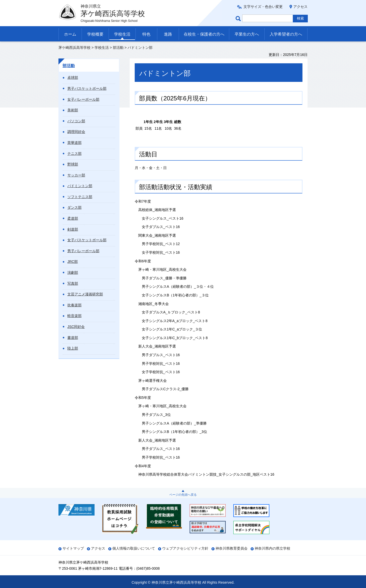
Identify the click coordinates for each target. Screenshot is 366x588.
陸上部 (73, 348)
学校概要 (95, 34)
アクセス (300, 7)
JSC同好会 (76, 327)
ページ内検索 (239, 18)
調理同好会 (76, 132)
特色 (146, 34)
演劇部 (73, 273)
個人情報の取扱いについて (134, 548)
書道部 (73, 338)
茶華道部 (74, 143)
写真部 (73, 283)
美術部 (73, 110)
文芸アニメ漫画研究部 (85, 294)
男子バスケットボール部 (87, 88)
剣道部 (73, 229)
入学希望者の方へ (286, 34)
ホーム (70, 34)
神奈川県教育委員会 (232, 548)
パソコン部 (76, 121)
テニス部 (74, 154)
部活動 (118, 48)
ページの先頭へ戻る (183, 495)
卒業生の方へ (247, 34)
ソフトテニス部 (80, 197)
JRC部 (73, 262)
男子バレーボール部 (83, 251)
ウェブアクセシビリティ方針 (185, 548)
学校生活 (122, 34)
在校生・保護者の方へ (204, 34)
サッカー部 (76, 175)
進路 (168, 34)
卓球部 (73, 78)
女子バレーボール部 (83, 99)
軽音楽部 (74, 316)
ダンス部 (74, 207)
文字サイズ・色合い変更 (263, 7)
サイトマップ (73, 548)
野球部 (73, 164)
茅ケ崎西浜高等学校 (74, 48)
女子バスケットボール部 (87, 240)
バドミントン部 (80, 186)
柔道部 (73, 218)
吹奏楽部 (74, 305)
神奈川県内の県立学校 (272, 548)
